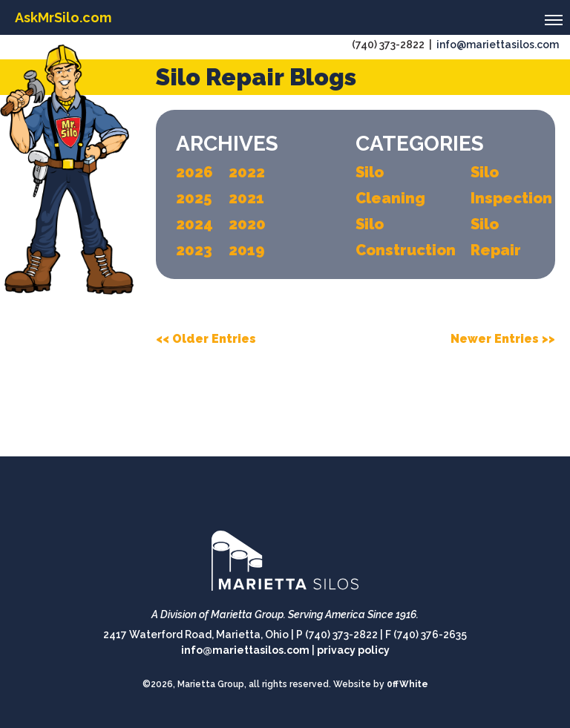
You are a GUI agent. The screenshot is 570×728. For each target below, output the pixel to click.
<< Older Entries (206, 339)
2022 (247, 172)
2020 (247, 224)
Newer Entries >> (503, 339)
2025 (194, 198)
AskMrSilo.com (63, 17)
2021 (246, 198)
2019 (246, 250)
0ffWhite (407, 684)
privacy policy (353, 650)
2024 (194, 224)
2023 (194, 250)
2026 (194, 172)
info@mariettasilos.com (498, 45)
